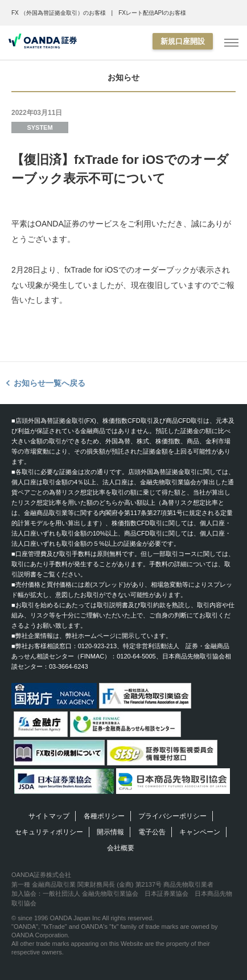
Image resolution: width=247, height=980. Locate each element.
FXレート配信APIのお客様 (152, 13)
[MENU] (231, 43)
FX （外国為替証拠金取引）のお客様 (59, 13)
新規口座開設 (183, 41)
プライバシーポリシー (172, 816)
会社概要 (121, 848)
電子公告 (152, 832)
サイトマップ (49, 816)
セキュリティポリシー (49, 832)
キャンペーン (200, 832)
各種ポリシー (104, 816)
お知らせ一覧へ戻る (50, 383)
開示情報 (110, 832)
